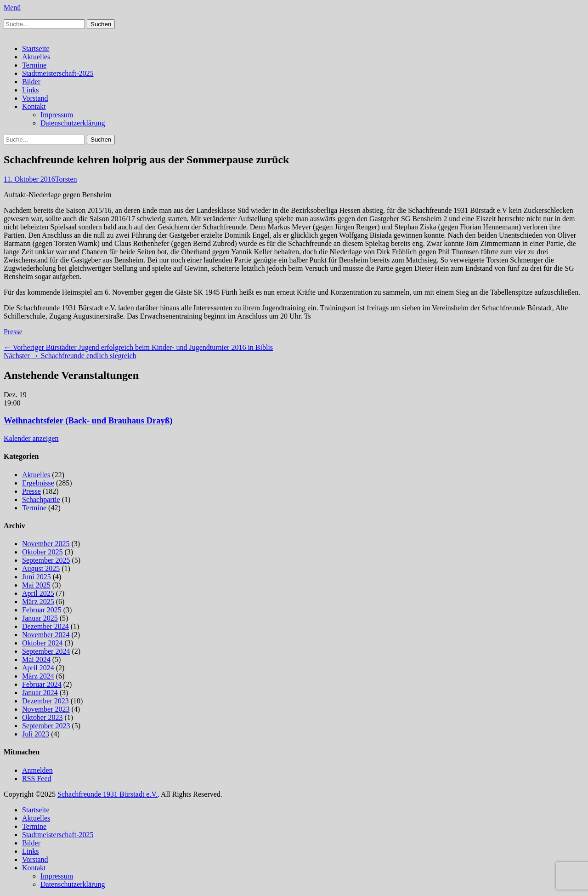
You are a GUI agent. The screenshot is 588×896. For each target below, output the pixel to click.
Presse (13, 332)
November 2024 (46, 635)
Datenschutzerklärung (73, 123)
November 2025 (46, 544)
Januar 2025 (40, 618)
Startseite (36, 49)
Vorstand (35, 98)
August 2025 (41, 568)
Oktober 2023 (42, 717)
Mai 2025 (36, 585)
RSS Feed (37, 779)
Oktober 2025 (42, 552)
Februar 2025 (42, 610)
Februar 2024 (42, 684)
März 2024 (38, 676)
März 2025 (38, 602)
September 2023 (46, 726)
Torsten (66, 179)
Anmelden (37, 770)
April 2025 (38, 593)
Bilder (31, 82)
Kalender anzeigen (31, 438)
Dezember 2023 (45, 701)
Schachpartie (41, 499)
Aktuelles (36, 57)
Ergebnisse (38, 483)
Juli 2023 (36, 734)
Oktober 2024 (42, 643)
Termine (34, 65)
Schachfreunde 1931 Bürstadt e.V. (107, 794)
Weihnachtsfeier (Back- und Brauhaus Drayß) (88, 420)
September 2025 (46, 560)
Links (30, 90)
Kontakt (34, 106)
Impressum (57, 115)
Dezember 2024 (45, 626)
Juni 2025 (37, 577)
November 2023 (46, 709)
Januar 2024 (40, 693)
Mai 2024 (36, 659)
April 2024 (38, 668)
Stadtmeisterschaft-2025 (58, 73)
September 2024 (46, 651)
